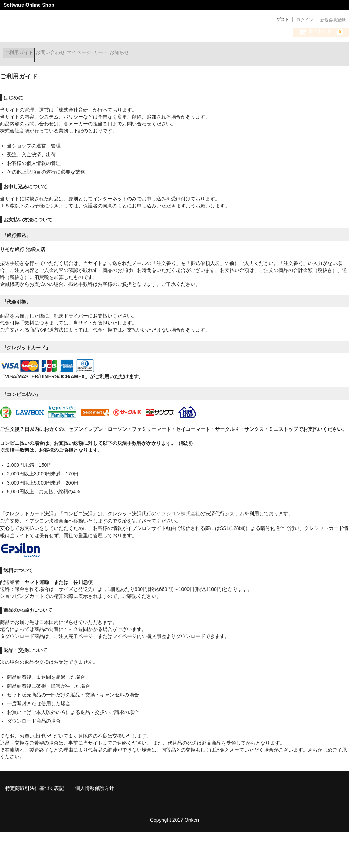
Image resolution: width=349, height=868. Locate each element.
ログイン (305, 20)
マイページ (107, 53)
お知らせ (172, 53)
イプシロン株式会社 (178, 508)
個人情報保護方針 (95, 783)
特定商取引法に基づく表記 (35, 783)
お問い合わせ (66, 53)
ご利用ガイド (22, 53)
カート (141, 53)
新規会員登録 (333, 20)
